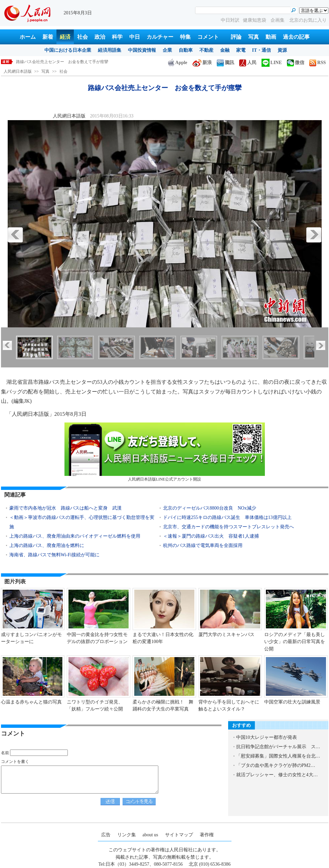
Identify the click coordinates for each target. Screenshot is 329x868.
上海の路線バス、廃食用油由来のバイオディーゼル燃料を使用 (75, 536)
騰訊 (225, 63)
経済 (65, 37)
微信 (296, 63)
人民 (248, 63)
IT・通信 (262, 50)
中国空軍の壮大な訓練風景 (292, 702)
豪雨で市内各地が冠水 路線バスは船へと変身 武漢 (65, 508)
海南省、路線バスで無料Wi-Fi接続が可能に (55, 555)
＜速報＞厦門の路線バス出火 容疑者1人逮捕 (211, 536)
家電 (241, 50)
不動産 (206, 50)
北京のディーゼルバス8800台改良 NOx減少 (210, 508)
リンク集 (127, 835)
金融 (225, 50)
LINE (272, 63)
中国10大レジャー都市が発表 (267, 737)
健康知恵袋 (255, 20)
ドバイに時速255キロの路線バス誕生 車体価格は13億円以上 (227, 517)
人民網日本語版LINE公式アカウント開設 (165, 452)
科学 (117, 37)
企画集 (278, 20)
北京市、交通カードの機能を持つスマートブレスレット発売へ (228, 527)
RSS (318, 63)
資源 (282, 50)
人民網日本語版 (18, 71)
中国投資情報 (142, 50)
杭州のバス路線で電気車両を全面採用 (203, 545)
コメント (208, 37)
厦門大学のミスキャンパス (229, 635)
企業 (167, 50)
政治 (100, 37)
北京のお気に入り (308, 20)
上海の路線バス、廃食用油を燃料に (47, 545)
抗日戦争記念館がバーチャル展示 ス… (278, 747)
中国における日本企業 (68, 50)
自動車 (186, 50)
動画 (271, 37)
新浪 (202, 63)
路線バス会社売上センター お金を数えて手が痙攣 (62, 62)
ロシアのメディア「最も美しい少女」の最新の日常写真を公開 (295, 642)
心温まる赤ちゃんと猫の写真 (31, 702)
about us (150, 835)
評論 (236, 37)
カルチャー (160, 37)
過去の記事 (296, 37)
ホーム (28, 37)
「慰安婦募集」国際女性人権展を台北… (278, 756)
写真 (254, 37)
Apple (178, 63)
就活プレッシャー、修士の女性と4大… (277, 775)
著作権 (207, 835)
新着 (48, 37)
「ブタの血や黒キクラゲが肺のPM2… (276, 765)
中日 (135, 37)
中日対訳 (230, 20)
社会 (83, 37)
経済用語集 (110, 50)
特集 (185, 37)
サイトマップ (179, 835)
